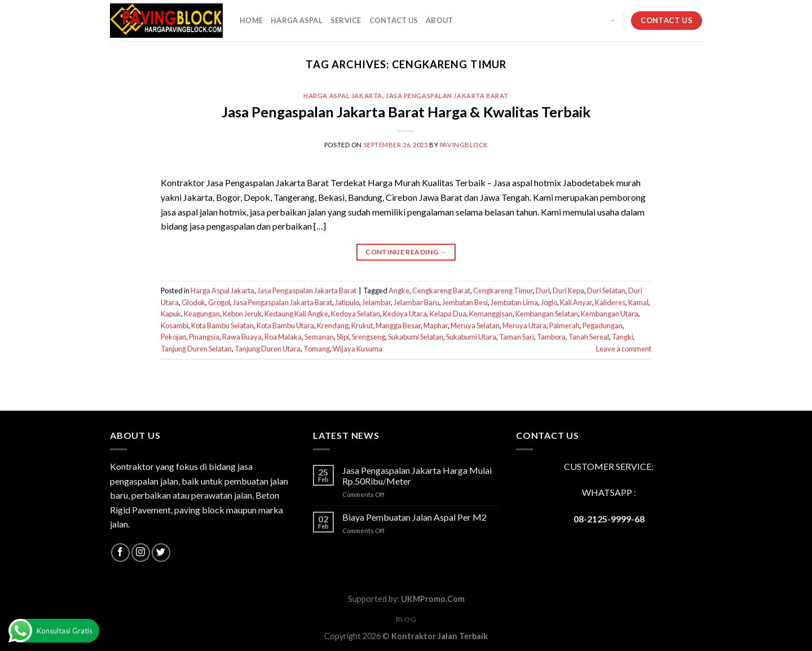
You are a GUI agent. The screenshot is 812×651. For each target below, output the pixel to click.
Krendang (333, 325)
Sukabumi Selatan (416, 337)
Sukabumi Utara (471, 337)
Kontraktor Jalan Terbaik (440, 636)
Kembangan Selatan (547, 314)
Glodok (193, 302)
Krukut (362, 325)
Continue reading (406, 252)
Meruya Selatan (475, 325)
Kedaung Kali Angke (296, 314)
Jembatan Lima (514, 302)
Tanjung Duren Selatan (196, 349)
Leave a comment (624, 349)
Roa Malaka (283, 337)
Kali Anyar (576, 302)
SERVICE (346, 20)
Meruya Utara (524, 325)
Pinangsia (204, 337)
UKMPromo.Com (433, 599)
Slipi (343, 337)
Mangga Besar (398, 325)
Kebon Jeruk (242, 314)
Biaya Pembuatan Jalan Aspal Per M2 (414, 517)
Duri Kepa (568, 291)
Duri (543, 291)
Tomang (317, 349)
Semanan (319, 337)
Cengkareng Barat (441, 291)
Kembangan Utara (610, 314)
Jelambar (376, 302)
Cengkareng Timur (503, 291)
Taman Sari (517, 337)
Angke (399, 291)
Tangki (623, 337)
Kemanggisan (491, 314)
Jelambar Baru (416, 302)
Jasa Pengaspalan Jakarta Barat (447, 96)
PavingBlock (464, 145)
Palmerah (564, 325)
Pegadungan (603, 325)
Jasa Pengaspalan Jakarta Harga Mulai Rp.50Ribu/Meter (417, 476)
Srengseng (369, 337)
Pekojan (173, 337)
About (439, 20)
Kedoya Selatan (356, 314)
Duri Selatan (606, 291)
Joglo (549, 302)
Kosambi (175, 325)
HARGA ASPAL (297, 20)
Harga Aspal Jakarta (343, 96)
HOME (251, 20)
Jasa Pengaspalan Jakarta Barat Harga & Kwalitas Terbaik (406, 112)
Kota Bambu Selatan (222, 325)
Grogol (219, 302)
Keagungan (202, 314)
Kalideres (610, 302)
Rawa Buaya (242, 337)
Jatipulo (347, 302)
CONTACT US (394, 20)
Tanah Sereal (589, 337)
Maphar (436, 325)
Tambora (551, 337)
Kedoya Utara (405, 314)
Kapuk (171, 314)
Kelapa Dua (448, 314)
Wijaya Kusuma (358, 349)
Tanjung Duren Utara (268, 349)
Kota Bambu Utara (285, 325)
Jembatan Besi (465, 302)
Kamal (638, 302)
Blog (406, 619)
